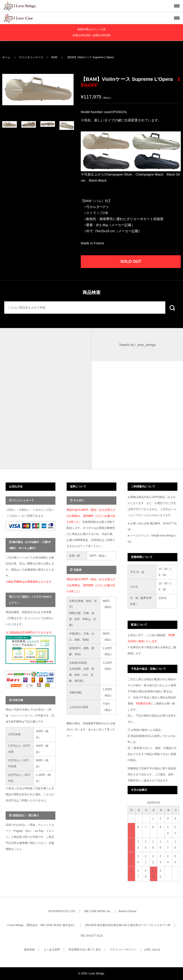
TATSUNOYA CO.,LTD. (62, 911)
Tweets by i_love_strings (137, 345)
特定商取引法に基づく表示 (85, 950)
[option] (38, 90)
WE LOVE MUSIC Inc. (98, 911)
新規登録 (29, 950)
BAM (54, 57)
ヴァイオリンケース (31, 57)
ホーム (6, 57)
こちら (18, 849)
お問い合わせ (152, 950)
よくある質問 (52, 950)
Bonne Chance (127, 911)
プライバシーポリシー (123, 950)
